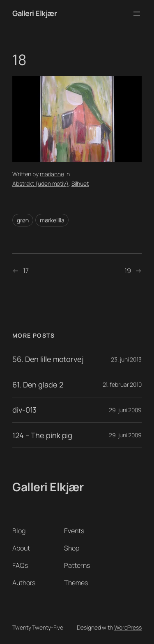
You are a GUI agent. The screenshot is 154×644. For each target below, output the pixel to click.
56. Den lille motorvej (48, 359)
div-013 (24, 410)
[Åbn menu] (137, 14)
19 (128, 271)
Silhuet (80, 183)
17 (26, 271)
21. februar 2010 (122, 384)
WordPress (128, 627)
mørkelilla (52, 220)
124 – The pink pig (42, 435)
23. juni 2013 (126, 359)
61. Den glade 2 (38, 385)
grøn (23, 220)
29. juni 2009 (125, 410)
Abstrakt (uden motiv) (40, 183)
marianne (52, 174)
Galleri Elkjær (34, 13)
